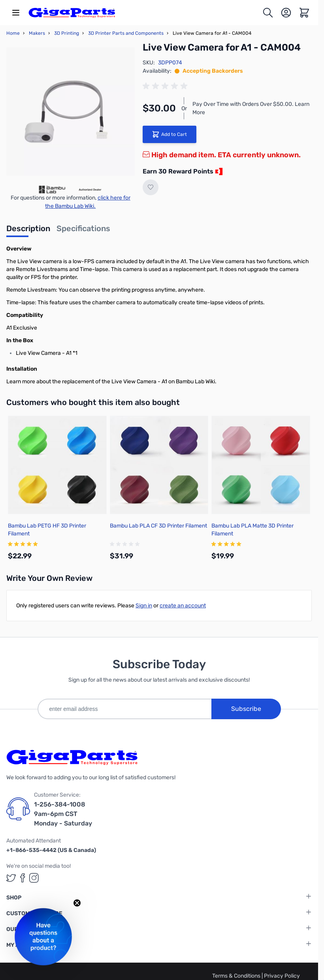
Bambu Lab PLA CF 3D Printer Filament (158, 526)
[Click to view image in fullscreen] (71, 112)
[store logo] (72, 13)
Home (13, 33)
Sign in (144, 606)
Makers (37, 33)
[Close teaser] (77, 903)
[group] (166, 86)
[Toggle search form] (268, 13)
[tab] (28, 231)
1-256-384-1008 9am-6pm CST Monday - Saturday (63, 814)
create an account (183, 606)
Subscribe (246, 709)
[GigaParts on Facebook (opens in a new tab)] (23, 878)
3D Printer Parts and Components (126, 33)
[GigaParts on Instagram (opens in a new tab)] (34, 878)
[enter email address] (124, 709)
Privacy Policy (282, 976)
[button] (43, 937)
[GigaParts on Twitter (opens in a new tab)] (11, 878)
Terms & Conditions (237, 976)
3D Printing (67, 33)
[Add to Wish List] (151, 187)
